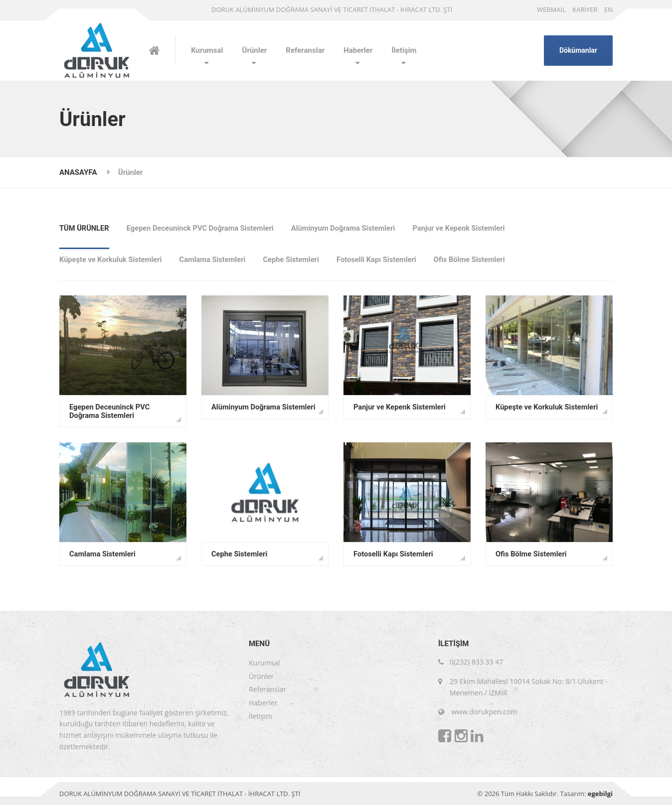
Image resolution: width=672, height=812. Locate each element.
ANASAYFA (78, 172)
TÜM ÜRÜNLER (85, 227)
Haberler (358, 50)
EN (608, 9)
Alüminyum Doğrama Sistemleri (349, 227)
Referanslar (305, 50)
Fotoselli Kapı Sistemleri (383, 262)
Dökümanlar (578, 50)
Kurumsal (207, 50)
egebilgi (600, 801)
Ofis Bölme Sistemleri (478, 262)
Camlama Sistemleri (216, 262)
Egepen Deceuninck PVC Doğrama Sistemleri (203, 227)
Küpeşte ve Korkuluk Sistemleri (112, 262)
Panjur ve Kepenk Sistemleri (468, 227)
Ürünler (255, 50)
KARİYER (585, 9)
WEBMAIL (551, 9)
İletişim (404, 50)
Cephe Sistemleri (296, 262)
